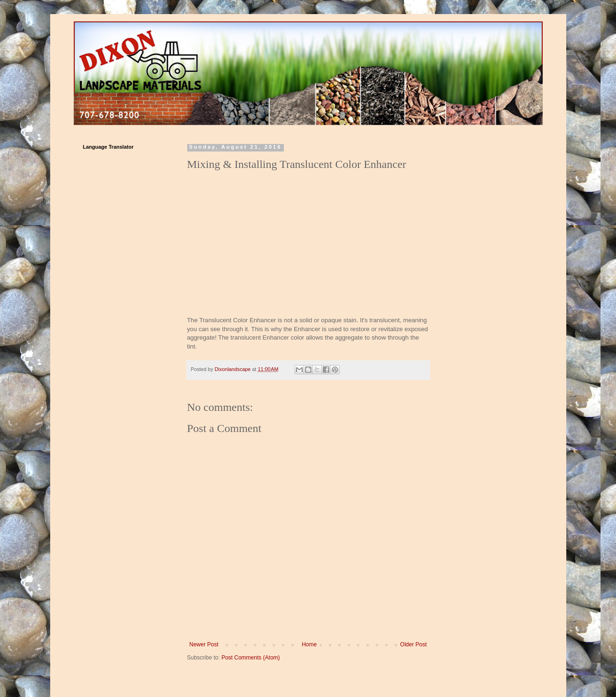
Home (309, 644)
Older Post (414, 644)
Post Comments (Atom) (251, 658)
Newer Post (204, 644)
